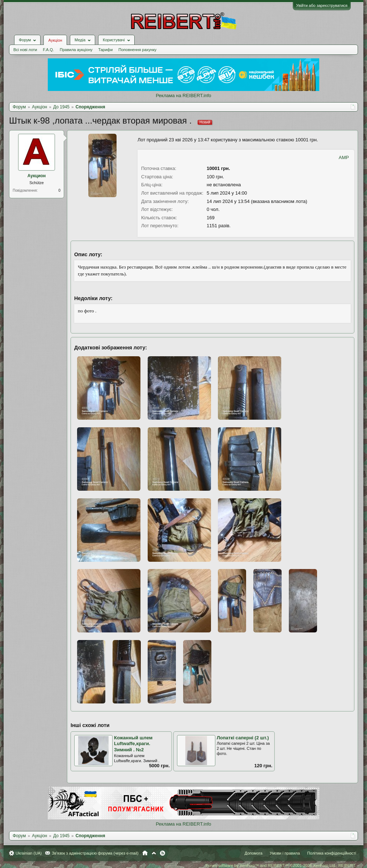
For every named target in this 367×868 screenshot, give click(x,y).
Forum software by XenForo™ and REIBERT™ (281, 865)
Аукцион (37, 176)
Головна (145, 853)
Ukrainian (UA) (29, 853)
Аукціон (55, 40)
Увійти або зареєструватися (322, 5)
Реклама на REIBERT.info (183, 95)
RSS (163, 853)
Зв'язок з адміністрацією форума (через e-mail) (95, 853)
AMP (344, 157)
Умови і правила (285, 853)
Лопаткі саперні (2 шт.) (243, 738)
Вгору (154, 853)
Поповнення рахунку (137, 50)
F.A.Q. (48, 50)
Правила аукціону (76, 50)
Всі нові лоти (25, 50)
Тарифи (106, 50)
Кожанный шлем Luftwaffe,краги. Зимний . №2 (133, 744)
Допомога (254, 853)
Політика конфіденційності (332, 853)
